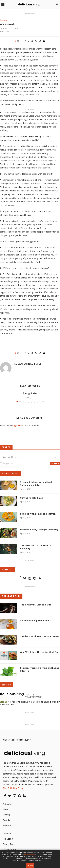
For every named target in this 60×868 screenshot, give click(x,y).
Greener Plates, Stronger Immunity (39, 530)
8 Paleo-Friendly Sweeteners (36, 620)
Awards (6, 820)
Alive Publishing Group (13, 788)
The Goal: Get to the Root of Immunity (36, 547)
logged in (17, 425)
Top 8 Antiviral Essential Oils (36, 605)
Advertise (7, 825)
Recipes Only (8, 464)
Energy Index (30, 393)
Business (3, 20)
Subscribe (7, 804)
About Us (7, 809)
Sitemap (7, 815)
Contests (7, 833)
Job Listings (8, 839)
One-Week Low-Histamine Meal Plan (40, 652)
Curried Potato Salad (32, 498)
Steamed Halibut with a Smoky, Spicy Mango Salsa (37, 483)
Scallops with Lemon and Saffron (38, 514)
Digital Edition (9, 849)
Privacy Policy (9, 844)
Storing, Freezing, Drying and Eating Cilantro (40, 669)
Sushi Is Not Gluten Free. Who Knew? (40, 636)
